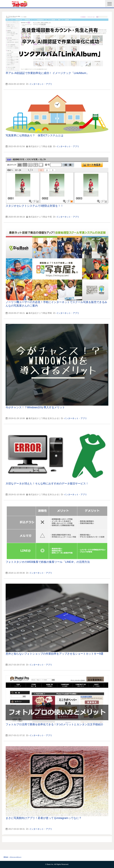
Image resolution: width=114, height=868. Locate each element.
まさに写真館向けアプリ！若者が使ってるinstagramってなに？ (44, 818)
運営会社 (6, 857)
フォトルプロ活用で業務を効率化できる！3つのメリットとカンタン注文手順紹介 (54, 724)
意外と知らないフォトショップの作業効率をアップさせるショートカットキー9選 (54, 654)
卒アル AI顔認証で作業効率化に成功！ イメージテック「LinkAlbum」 (47, 73)
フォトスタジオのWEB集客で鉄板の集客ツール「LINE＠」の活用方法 (48, 562)
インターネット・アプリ (41, 84)
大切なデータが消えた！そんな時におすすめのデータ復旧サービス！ (47, 484)
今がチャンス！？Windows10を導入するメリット (35, 407)
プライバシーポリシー (15, 857)
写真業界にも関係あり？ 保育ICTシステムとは (35, 135)
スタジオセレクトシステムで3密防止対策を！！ (34, 206)
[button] (110, 4)
